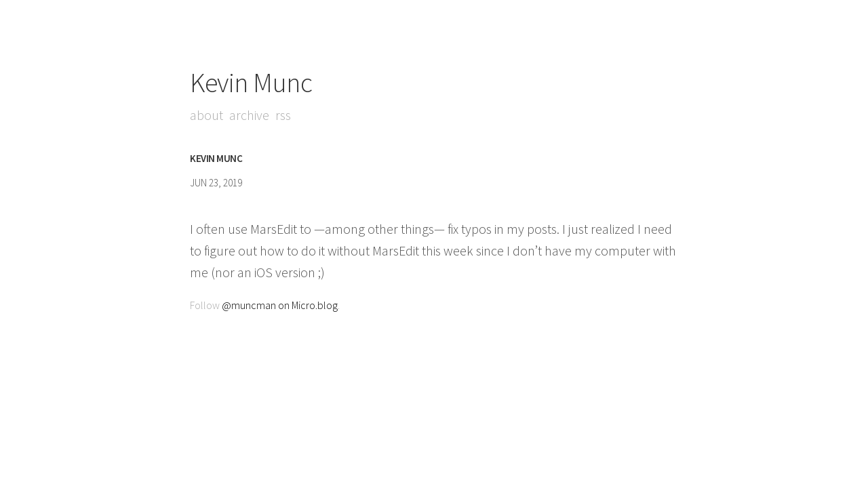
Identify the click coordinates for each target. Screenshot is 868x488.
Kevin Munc (251, 83)
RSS (283, 115)
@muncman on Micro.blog (280, 305)
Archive (249, 115)
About (206, 115)
